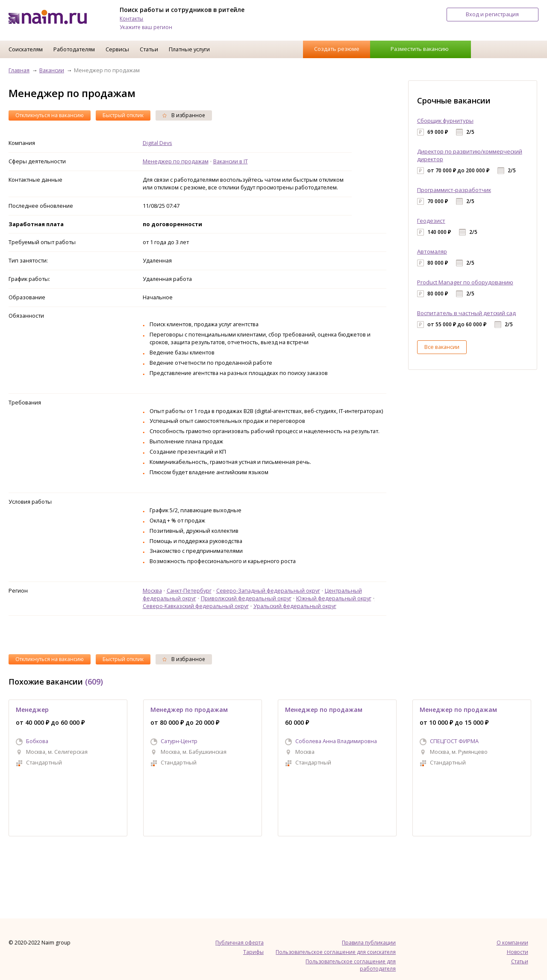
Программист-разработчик (454, 190)
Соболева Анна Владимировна (336, 741)
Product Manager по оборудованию (465, 282)
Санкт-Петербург (189, 590)
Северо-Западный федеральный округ (268, 590)
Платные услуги (189, 49)
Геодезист (431, 221)
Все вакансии (442, 347)
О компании (512, 943)
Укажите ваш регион (146, 27)
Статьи (149, 49)
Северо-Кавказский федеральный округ (196, 606)
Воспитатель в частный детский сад (466, 313)
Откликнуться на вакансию (50, 115)
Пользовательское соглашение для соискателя (336, 952)
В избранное (184, 115)
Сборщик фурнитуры (445, 121)
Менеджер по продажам (176, 161)
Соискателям (26, 49)
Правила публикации (369, 943)
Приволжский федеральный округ (246, 598)
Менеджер (32, 710)
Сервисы (117, 49)
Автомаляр (432, 251)
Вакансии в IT (231, 161)
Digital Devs (157, 143)
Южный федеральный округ (334, 598)
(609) (94, 682)
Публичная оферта (240, 943)
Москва (152, 590)
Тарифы (253, 952)
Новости (518, 952)
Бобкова (37, 741)
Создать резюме (337, 49)
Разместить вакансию (420, 49)
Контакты (131, 19)
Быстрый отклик (123, 115)
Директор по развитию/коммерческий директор (470, 155)
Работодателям (74, 49)
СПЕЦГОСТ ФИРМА (454, 741)
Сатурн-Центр (179, 741)
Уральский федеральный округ (295, 606)
